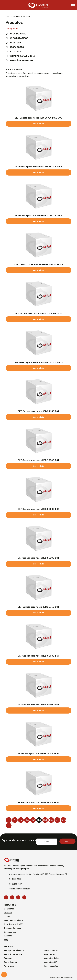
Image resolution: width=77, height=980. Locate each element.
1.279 (63, 820)
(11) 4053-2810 (15, 879)
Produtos (16, 16)
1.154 (33, 820)
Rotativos (16, 52)
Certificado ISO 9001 (14, 924)
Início (8, 16)
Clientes (8, 916)
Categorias (39, 29)
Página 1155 (28, 16)
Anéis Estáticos (19, 38)
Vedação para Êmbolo (22, 56)
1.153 (27, 820)
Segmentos (9, 909)
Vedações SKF (51, 962)
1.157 (51, 820)
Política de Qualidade (14, 920)
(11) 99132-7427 (15, 884)
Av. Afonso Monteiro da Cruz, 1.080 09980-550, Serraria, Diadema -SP (38, 874)
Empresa (8, 913)
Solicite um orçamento (4, 975)
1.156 (45, 820)
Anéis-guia (15, 43)
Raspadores (17, 47)
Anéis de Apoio (11, 962)
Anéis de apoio (18, 34)
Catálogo (8, 936)
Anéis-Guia (9, 966)
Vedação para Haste (21, 60)
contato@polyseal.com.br (19, 889)
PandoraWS (68, 977)
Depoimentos (10, 932)
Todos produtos (51, 966)
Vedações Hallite (52, 958)
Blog (6, 940)
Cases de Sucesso (12, 928)
